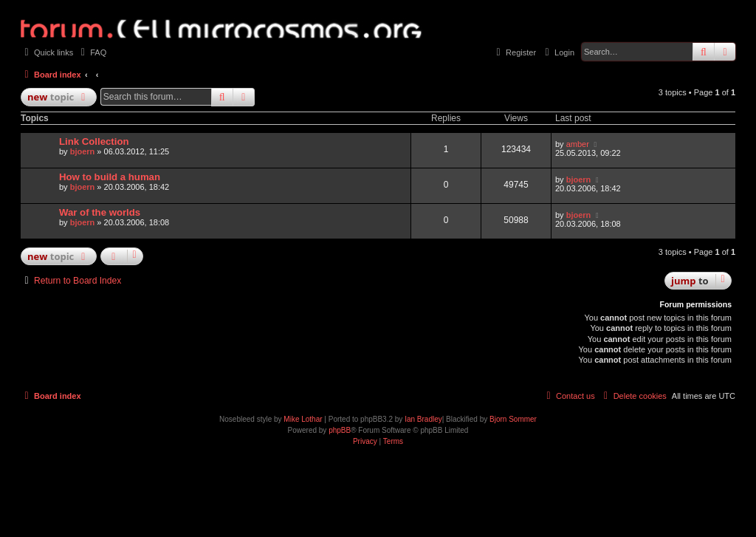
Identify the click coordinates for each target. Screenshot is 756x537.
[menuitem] (92, 52)
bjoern (83, 151)
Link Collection (94, 141)
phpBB (340, 430)
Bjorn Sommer (513, 419)
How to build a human (110, 177)
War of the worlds (100, 212)
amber (578, 144)
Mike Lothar (303, 419)
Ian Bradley (423, 419)
